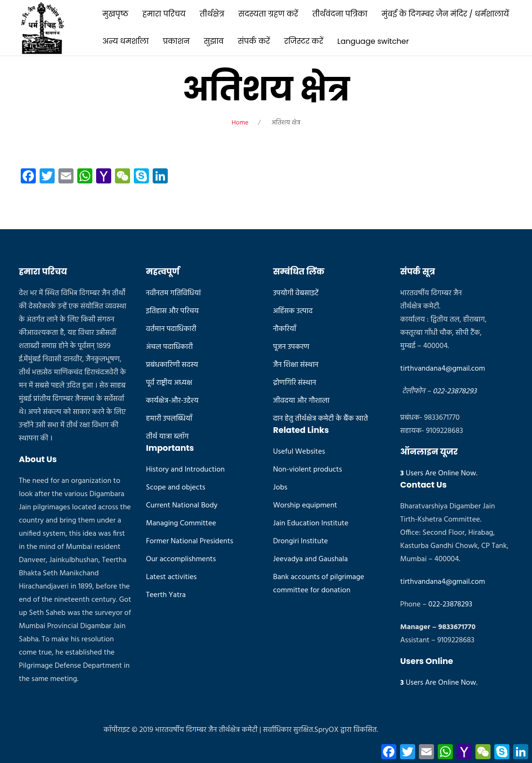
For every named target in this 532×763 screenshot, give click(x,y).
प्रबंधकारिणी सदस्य (172, 365)
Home (240, 123)
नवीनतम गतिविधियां (173, 293)
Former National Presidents (190, 541)
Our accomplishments (181, 559)
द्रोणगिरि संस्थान (295, 383)
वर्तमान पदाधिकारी (171, 329)
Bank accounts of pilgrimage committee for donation (319, 584)
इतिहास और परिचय (172, 311)
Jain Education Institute (311, 523)
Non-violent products (308, 470)
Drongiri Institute (301, 541)
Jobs (280, 488)
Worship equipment (305, 506)
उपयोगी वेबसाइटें (296, 293)
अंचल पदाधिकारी (169, 347)
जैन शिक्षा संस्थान (296, 365)
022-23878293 (454, 391)
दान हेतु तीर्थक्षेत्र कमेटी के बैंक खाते (321, 419)
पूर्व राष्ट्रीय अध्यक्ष (169, 383)
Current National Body (182, 506)
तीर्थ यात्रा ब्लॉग (168, 437)
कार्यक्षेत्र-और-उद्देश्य (172, 401)
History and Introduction (185, 470)
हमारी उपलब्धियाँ (169, 419)
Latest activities (172, 577)
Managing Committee (181, 523)
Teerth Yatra (166, 595)
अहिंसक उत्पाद (293, 311)
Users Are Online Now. (439, 473)
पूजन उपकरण (291, 347)
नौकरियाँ (285, 329)
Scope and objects (176, 488)
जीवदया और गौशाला (302, 401)
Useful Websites (299, 452)
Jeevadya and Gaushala (311, 559)
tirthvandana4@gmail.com (442, 369)
